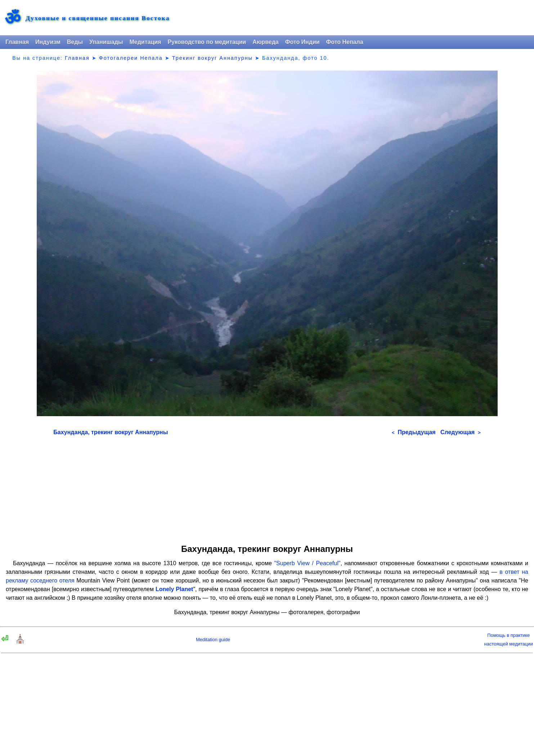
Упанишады (106, 42)
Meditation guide (213, 640)
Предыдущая (414, 432)
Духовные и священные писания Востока (98, 18)
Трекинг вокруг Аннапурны (212, 58)
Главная (17, 42)
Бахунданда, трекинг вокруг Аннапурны (111, 432)
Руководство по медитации (207, 42)
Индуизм (48, 42)
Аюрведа (266, 42)
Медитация (145, 42)
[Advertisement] (267, 487)
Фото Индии (302, 42)
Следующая (461, 432)
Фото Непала (345, 42)
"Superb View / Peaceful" (307, 563)
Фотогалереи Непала (131, 58)
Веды (75, 42)
